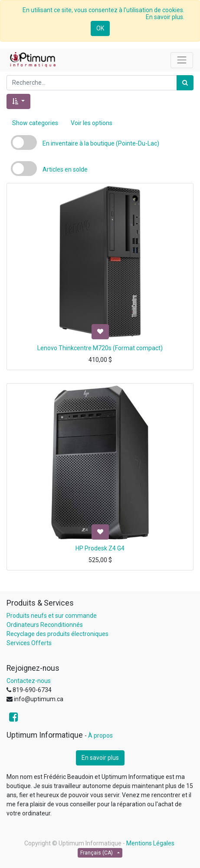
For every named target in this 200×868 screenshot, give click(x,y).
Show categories (35, 123)
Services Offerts (29, 643)
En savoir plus (100, 758)
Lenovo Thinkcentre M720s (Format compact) (100, 348)
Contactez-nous (29, 681)
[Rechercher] (185, 83)
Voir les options (92, 123)
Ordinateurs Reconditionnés (45, 625)
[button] (18, 101)
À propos (100, 735)
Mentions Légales (150, 843)
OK (100, 28)
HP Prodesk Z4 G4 (100, 548)
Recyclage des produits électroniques (57, 634)
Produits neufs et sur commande (52, 616)
